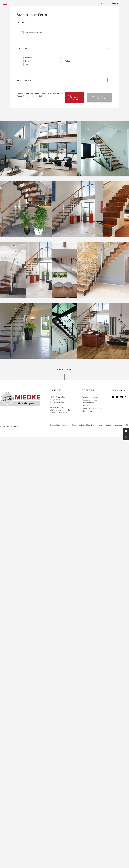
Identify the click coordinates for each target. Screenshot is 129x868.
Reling (65, 61)
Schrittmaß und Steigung (92, 408)
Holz (25, 61)
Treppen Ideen (88, 403)
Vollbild (11, 171)
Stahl (25, 64)
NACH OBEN (64, 370)
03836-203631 (59, 407)
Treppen (86, 405)
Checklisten (91, 425)
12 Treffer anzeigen (74, 98)
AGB (126, 425)
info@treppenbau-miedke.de (61, 410)
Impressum (118, 425)
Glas (64, 58)
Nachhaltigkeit (88, 411)
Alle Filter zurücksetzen (100, 98)
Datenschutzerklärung (58, 425)
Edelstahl (27, 58)
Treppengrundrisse (90, 400)
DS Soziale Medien (77, 425)
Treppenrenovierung (90, 397)
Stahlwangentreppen (31, 32)
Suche (105, 3)
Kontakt (115, 3)
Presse (100, 425)
